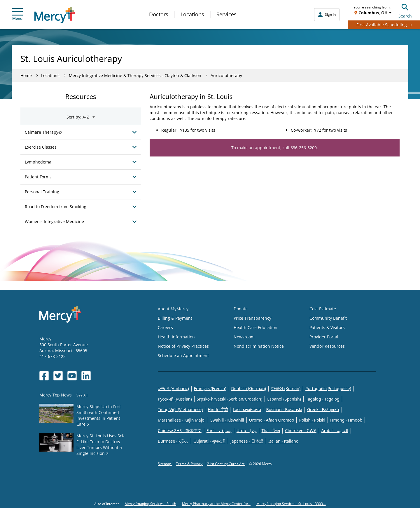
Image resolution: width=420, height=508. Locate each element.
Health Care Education (256, 327)
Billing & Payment (175, 318)
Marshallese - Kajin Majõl (182, 420)
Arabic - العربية (335, 430)
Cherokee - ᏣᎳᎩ (301, 430)
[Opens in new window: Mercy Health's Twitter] (58, 376)
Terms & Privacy (190, 464)
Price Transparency (252, 318)
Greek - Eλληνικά (323, 409)
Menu (17, 14)
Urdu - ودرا (247, 430)
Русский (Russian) (175, 399)
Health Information (176, 337)
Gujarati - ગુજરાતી (209, 441)
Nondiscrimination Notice (259, 346)
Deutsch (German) (249, 388)
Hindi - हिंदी (218, 409)
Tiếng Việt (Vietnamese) (180, 409)
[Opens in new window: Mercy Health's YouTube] (72, 376)
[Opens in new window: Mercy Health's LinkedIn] (86, 376)
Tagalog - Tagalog (323, 399)
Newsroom (244, 337)
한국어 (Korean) (286, 388)
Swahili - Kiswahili (227, 420)
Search (405, 10)
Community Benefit (328, 318)
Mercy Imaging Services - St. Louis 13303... (291, 504)
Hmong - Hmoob (346, 420)
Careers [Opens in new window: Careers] (165, 327)
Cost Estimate (323, 309)
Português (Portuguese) (328, 388)
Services (226, 14)
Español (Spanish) (284, 399)
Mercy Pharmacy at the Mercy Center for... (216, 504)
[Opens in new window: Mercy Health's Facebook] (44, 376)
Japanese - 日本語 (247, 441)
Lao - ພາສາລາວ (247, 409)
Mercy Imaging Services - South (150, 504)
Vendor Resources (327, 346)
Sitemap (165, 464)
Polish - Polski (312, 420)
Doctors (159, 14)
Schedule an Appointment (183, 355)
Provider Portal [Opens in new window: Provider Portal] (324, 337)
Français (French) (210, 388)
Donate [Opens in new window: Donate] (241, 309)
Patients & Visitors (327, 327)
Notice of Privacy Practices (183, 346)
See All (82, 395)
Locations (192, 14)
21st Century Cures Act (226, 464)
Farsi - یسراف (219, 430)
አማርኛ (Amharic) (173, 388)
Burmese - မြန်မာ (173, 441)
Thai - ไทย (271, 430)
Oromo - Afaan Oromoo (272, 420)
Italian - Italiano (283, 441)
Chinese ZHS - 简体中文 (180, 430)
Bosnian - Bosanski (284, 409)
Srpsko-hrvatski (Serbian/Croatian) (230, 399)
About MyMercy (173, 309)
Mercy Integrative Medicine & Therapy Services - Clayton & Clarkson (135, 75)
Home (26, 75)
